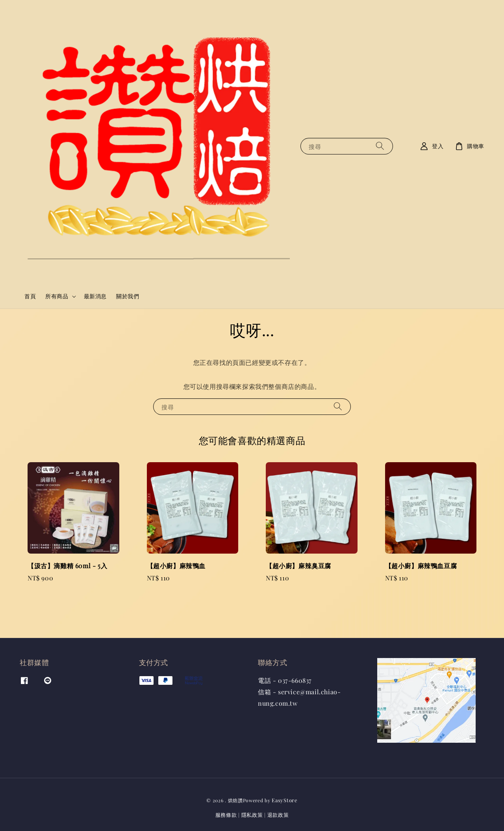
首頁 (30, 296)
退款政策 (278, 815)
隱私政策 (252, 815)
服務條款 (226, 815)
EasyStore (284, 800)
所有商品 (57, 296)
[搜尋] (380, 146)
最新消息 (95, 296)
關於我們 (128, 296)
